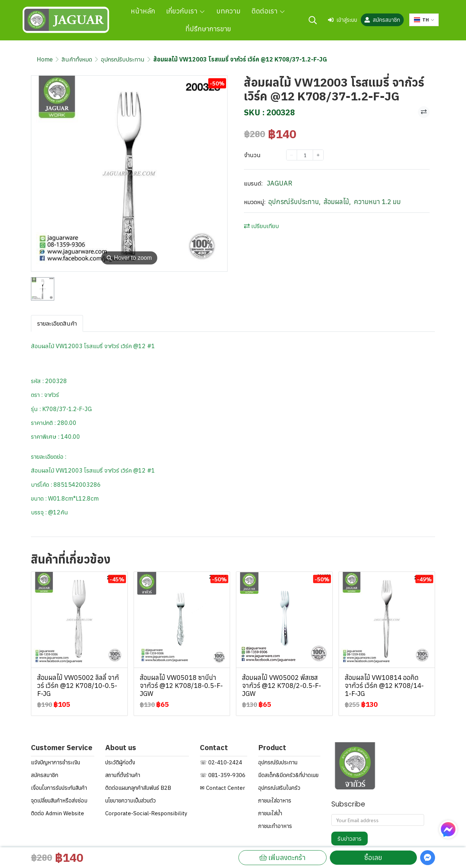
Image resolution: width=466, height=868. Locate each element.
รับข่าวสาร (349, 839)
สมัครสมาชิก (382, 20)
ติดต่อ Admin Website (58, 813)
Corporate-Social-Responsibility (146, 813)
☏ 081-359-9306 (223, 775)
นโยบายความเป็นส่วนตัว (131, 801)
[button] (313, 20)
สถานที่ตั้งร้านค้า (123, 775)
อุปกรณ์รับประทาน (123, 59)
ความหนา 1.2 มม (377, 202)
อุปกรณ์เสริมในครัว (279, 788)
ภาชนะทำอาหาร (275, 826)
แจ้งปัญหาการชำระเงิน (56, 762)
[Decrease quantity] (292, 155)
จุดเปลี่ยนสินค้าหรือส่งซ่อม (59, 801)
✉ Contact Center (222, 788)
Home (45, 59)
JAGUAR (280, 183)
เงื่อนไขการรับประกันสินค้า (59, 788)
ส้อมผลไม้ (337, 202)
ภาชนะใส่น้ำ (270, 813)
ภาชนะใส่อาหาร (275, 801)
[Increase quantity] (318, 155)
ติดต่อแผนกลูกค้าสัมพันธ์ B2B (138, 788)
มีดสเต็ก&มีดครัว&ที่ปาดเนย (288, 775)
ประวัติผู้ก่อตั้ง (120, 762)
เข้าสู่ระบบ (343, 20)
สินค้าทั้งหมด (77, 59)
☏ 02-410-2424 (221, 762)
